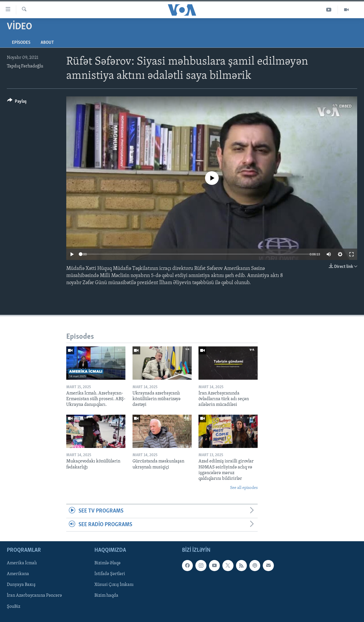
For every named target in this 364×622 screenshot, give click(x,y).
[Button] (17, 102)
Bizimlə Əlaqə (107, 563)
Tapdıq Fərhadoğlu (25, 66)
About (47, 43)
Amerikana (18, 574)
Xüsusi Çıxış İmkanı (114, 585)
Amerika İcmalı (22, 563)
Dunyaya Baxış (21, 585)
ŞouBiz (14, 606)
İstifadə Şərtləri (110, 574)
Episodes (21, 43)
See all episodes (244, 488)
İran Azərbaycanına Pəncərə (34, 596)
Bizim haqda (106, 596)
